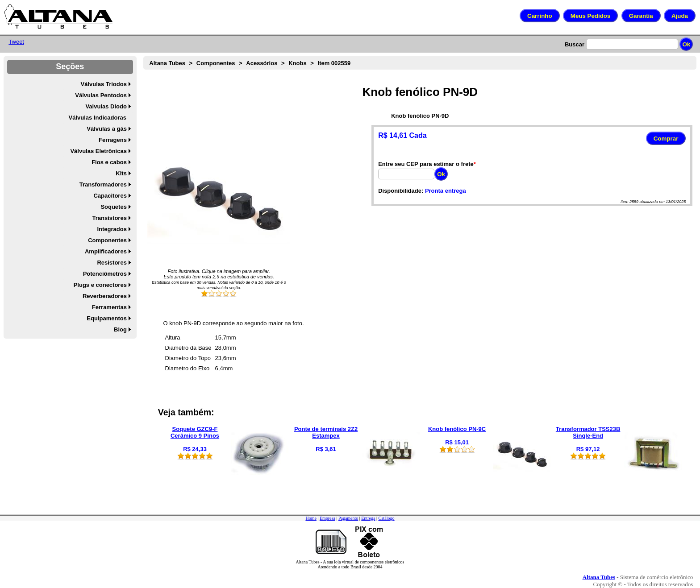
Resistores (112, 263)
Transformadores (103, 184)
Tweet (16, 42)
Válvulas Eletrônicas (98, 151)
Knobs (297, 63)
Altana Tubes (167, 63)
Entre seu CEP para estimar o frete (426, 164)
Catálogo (386, 518)
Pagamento (348, 518)
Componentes (107, 240)
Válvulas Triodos (104, 84)
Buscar (575, 44)
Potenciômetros (105, 274)
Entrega (368, 518)
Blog (120, 329)
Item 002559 (334, 63)
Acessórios (262, 63)
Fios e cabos (109, 162)
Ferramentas (109, 307)
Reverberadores (105, 296)
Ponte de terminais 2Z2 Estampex (326, 432)
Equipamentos (107, 318)
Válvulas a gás (107, 129)
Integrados (112, 229)
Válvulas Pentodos (101, 95)
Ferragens (113, 140)
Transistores (110, 218)
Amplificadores (106, 251)
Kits (121, 173)
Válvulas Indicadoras (98, 118)
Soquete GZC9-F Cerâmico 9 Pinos (195, 432)
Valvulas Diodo (106, 106)
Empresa (327, 518)
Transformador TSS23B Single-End (588, 432)
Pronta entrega (446, 191)
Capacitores (110, 196)
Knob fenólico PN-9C (457, 429)
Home (311, 518)
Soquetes (114, 207)
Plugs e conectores (100, 285)
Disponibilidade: (401, 191)
